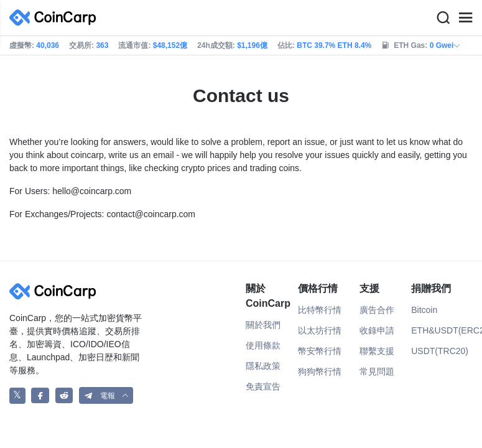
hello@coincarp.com (92, 191)
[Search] (443, 18)
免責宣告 (263, 386)
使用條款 (263, 345)
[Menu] (465, 18)
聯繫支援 (377, 351)
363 (102, 45)
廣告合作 (377, 310)
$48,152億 (170, 45)
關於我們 (263, 325)
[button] (106, 395)
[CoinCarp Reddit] (64, 395)
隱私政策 (263, 366)
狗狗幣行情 (320, 371)
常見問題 (377, 371)
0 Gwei (446, 45)
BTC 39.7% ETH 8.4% (334, 45)
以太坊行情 (320, 330)
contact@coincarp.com (151, 214)
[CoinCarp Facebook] (40, 395)
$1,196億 (252, 45)
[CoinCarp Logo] (56, 18)
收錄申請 (377, 330)
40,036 (48, 45)
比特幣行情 (320, 310)
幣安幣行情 (320, 351)
